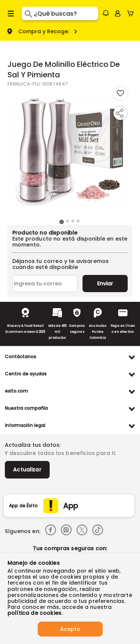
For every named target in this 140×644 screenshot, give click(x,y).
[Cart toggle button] (132, 13)
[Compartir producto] (119, 113)
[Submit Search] (28, 13)
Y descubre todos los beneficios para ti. (60, 453)
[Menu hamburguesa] (11, 13)
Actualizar (27, 470)
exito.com (16, 391)
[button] (106, 13)
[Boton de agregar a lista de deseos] (121, 93)
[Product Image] (69, 152)
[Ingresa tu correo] (45, 284)
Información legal (25, 425)
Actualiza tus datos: (33, 445)
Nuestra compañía (26, 408)
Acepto (70, 629)
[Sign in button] (118, 13)
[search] (66, 13)
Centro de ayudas (26, 374)
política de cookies (34, 613)
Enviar (105, 284)
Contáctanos (21, 357)
